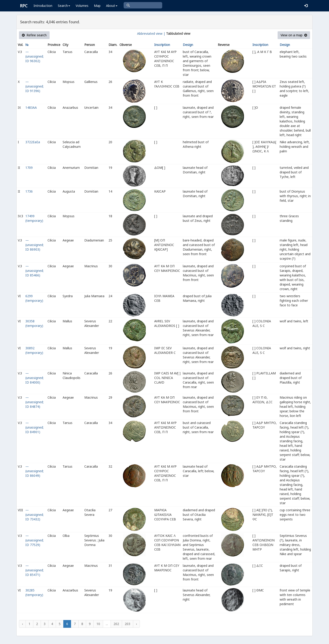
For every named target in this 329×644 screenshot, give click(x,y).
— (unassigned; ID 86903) (34, 245)
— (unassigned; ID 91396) (34, 86)
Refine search (34, 35)
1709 (29, 168)
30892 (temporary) (34, 350)
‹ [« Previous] (22, 624)
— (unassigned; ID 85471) (34, 570)
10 (98, 624)
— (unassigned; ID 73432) (34, 515)
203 (127, 624)
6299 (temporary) (34, 298)
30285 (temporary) (34, 592)
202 (116, 624)
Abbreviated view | (151, 33)
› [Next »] (136, 624)
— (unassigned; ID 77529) (34, 540)
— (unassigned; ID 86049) (34, 471)
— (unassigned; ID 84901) (34, 427)
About (112, 6)
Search (64, 6)
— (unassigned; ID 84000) (34, 378)
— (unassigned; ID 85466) (34, 271)
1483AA (31, 107)
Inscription (162, 45)
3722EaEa (33, 142)
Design (188, 45)
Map (97, 6)
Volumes (82, 6)
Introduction (43, 6)
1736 (29, 191)
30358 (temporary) (34, 323)
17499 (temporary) (34, 218)
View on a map (294, 35)
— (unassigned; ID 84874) (34, 402)
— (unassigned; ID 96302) (34, 56)
